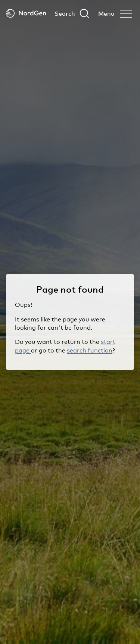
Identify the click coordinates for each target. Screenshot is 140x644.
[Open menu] (115, 13)
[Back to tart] (26, 13)
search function (90, 350)
